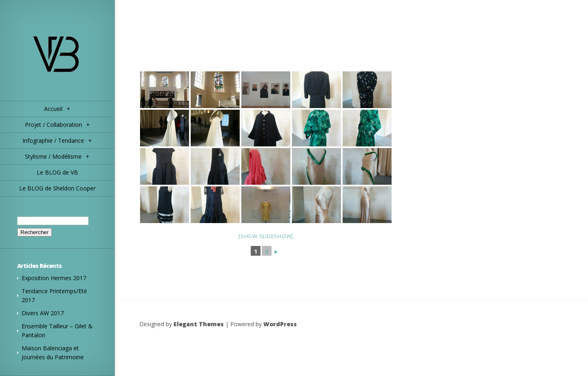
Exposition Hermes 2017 (54, 278)
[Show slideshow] (266, 236)
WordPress (280, 324)
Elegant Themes (199, 324)
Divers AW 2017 (43, 313)
